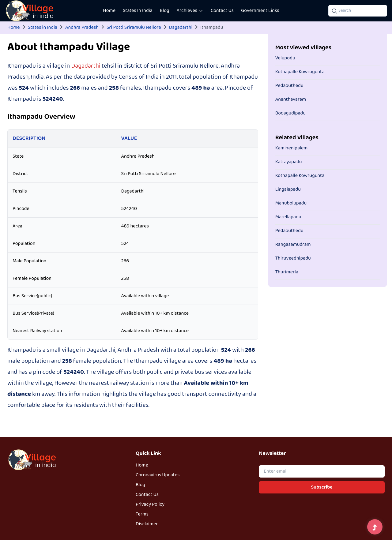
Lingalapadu (288, 189)
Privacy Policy (150, 504)
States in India (43, 28)
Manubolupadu (291, 203)
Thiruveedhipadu (293, 258)
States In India (138, 11)
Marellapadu (288, 217)
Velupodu (285, 58)
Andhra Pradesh (82, 28)
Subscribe (322, 487)
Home (109, 11)
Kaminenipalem (292, 148)
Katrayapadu (289, 162)
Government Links (260, 11)
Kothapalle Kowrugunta (300, 72)
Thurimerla (287, 272)
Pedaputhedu (289, 86)
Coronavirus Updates (158, 475)
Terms (142, 514)
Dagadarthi (181, 28)
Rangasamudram (293, 245)
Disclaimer (147, 524)
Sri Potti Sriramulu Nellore (134, 28)
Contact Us (222, 11)
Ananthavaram (291, 99)
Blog (165, 11)
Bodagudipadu (290, 113)
